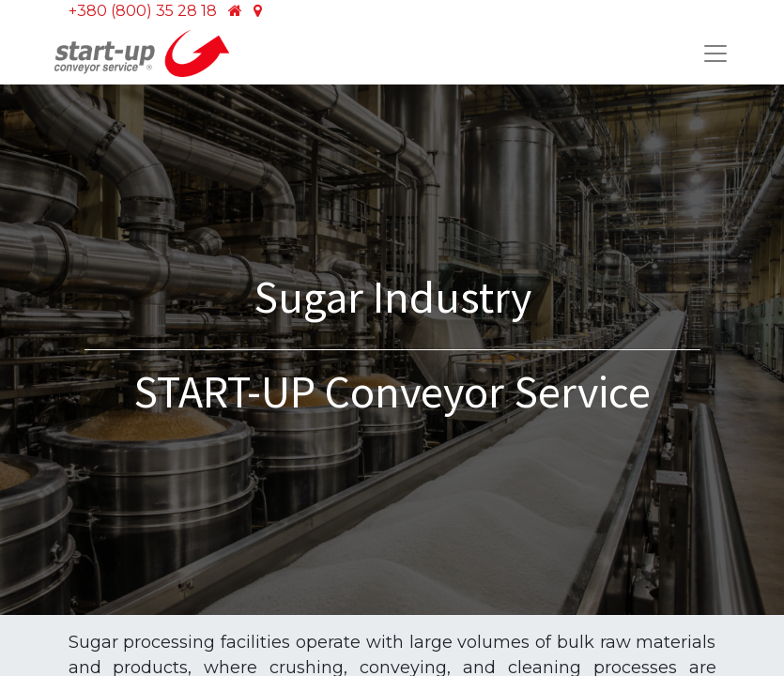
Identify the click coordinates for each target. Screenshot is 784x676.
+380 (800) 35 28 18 (143, 11)
